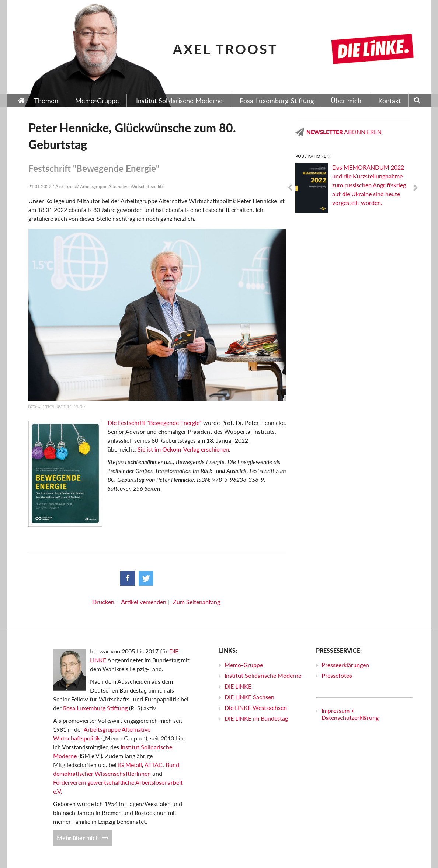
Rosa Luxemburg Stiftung (95, 708)
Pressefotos (337, 675)
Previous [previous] (290, 188)
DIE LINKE (238, 686)
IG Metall (130, 765)
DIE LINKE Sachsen (249, 697)
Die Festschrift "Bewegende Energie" (155, 423)
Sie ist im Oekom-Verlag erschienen (183, 449)
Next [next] (416, 188)
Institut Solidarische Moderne (263, 675)
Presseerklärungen (345, 665)
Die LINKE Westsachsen (256, 707)
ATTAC (154, 765)
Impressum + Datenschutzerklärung (350, 714)
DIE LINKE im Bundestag (256, 718)
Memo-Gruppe (244, 665)
